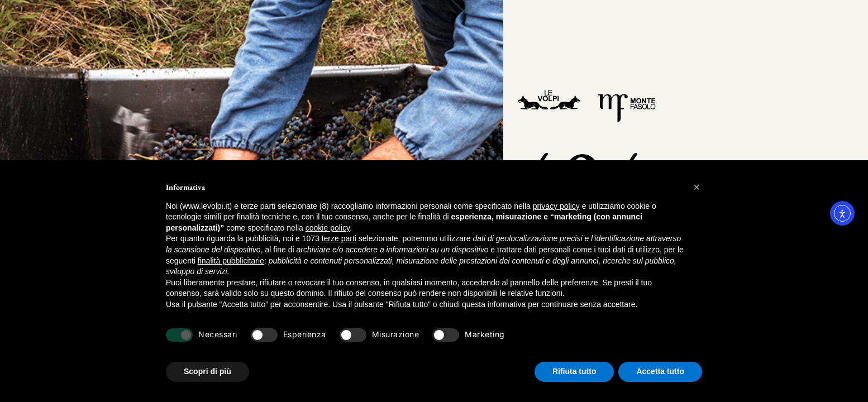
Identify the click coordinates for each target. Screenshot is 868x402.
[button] (697, 187)
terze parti (339, 238)
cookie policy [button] (328, 228)
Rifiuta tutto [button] (574, 371)
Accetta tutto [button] (660, 371)
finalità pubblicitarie (231, 261)
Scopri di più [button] (208, 371)
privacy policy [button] (556, 206)
